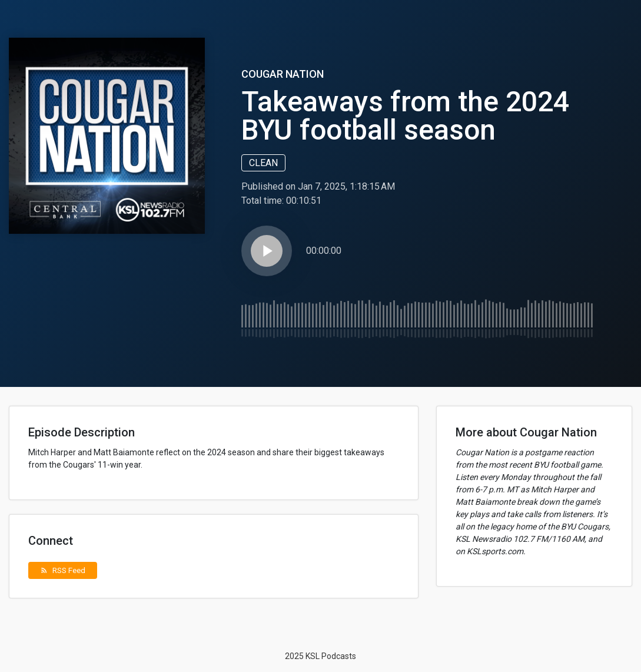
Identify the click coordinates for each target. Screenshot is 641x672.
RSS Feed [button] (63, 570)
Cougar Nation (283, 74)
